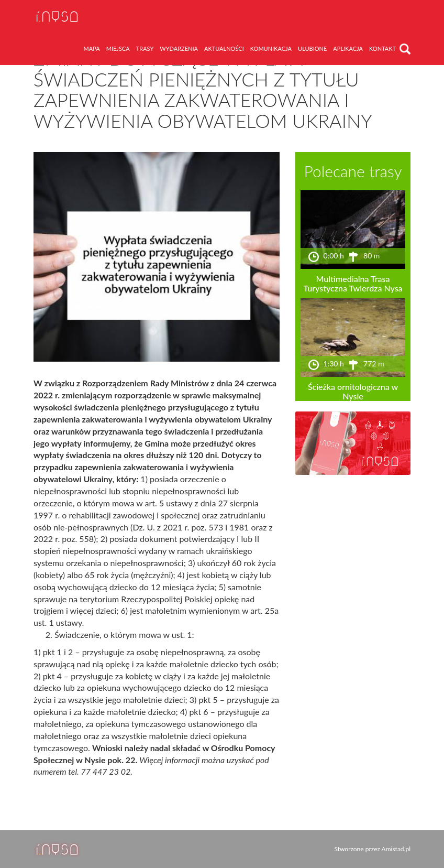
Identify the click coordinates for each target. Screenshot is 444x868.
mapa (92, 48)
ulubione (312, 48)
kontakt (382, 48)
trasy (145, 48)
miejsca (118, 48)
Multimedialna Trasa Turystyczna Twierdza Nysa (353, 283)
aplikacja (348, 48)
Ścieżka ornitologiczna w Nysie (353, 391)
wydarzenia (179, 48)
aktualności (224, 48)
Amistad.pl (396, 849)
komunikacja (271, 48)
